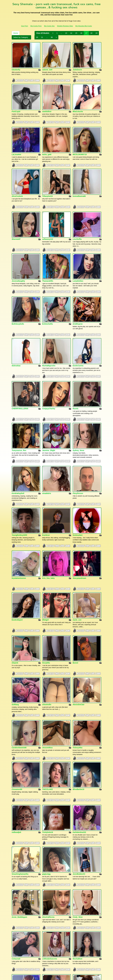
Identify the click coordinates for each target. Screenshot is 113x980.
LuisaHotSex (78, 252)
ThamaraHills (48, 252)
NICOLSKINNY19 (80, 140)
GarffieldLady (17, 891)
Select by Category (21, 37)
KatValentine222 (79, 741)
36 (52, 37)
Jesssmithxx (47, 666)
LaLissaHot (16, 140)
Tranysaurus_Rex (19, 402)
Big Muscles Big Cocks (84, 26)
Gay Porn (25, 26)
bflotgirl (45, 553)
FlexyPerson (78, 441)
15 (76, 33)
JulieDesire (77, 65)
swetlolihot (47, 102)
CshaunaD (16, 853)
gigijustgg (46, 778)
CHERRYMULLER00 (20, 366)
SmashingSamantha (20, 778)
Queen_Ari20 (78, 891)
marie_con (77, 553)
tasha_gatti (47, 140)
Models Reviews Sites (65, 26)
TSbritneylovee (48, 928)
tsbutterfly (16, 65)
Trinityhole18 (48, 741)
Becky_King (17, 928)
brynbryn (46, 478)
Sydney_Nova (78, 402)
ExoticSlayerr (17, 553)
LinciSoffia (77, 215)
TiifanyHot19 (47, 177)
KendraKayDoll (18, 441)
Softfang (15, 628)
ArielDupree (78, 290)
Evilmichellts (48, 290)
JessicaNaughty (18, 252)
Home (16, 33)
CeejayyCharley (49, 366)
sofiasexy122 (48, 215)
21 (42, 37)
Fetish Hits (57, 976)
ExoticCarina (78, 327)
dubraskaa (16, 327)
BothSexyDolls (18, 290)
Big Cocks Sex (49, 26)
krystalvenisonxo (19, 516)
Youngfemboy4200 (19, 478)
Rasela (75, 366)
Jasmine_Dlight (49, 402)
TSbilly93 (76, 928)
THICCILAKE (47, 703)
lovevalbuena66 (79, 177)
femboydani (78, 478)
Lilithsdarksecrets (50, 853)
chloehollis (47, 628)
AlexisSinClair (79, 628)
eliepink (15, 591)
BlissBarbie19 (78, 703)
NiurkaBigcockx (49, 327)
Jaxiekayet (47, 891)
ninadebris (47, 441)
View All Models (43, 33)
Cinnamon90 (17, 703)
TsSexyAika (78, 666)
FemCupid (16, 102)
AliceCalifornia (48, 816)
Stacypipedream (79, 516)
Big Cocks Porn (36, 26)
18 (91, 33)
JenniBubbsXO (79, 778)
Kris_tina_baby (48, 516)
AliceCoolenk (17, 177)
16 (81, 33)
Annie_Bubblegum (19, 816)
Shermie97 (16, 215)
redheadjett (16, 741)
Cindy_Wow (78, 816)
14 (71, 33)
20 (37, 37)
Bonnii (75, 591)
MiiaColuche (78, 102)
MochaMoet (77, 853)
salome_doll (47, 65)
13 (66, 33)
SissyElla (46, 591)
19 (96, 33)
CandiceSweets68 (19, 666)
